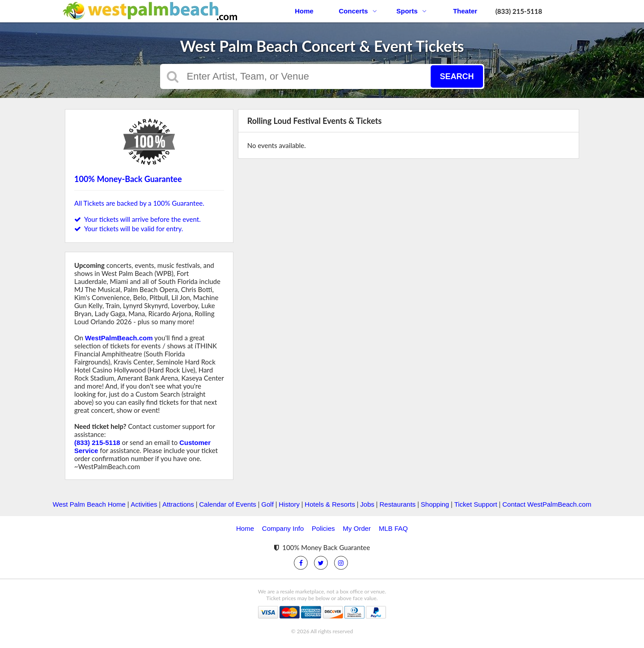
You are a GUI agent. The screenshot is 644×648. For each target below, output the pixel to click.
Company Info (283, 528)
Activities (144, 504)
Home (304, 11)
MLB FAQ (393, 528)
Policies (323, 528)
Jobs (367, 504)
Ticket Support (476, 504)
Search (457, 76)
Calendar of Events (228, 504)
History (289, 504)
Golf (267, 504)
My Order (357, 528)
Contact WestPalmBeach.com (547, 504)
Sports (411, 11)
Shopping (435, 504)
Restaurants (397, 504)
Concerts (358, 11)
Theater (465, 11)
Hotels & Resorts (330, 504)
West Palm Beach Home (89, 504)
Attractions (178, 504)
